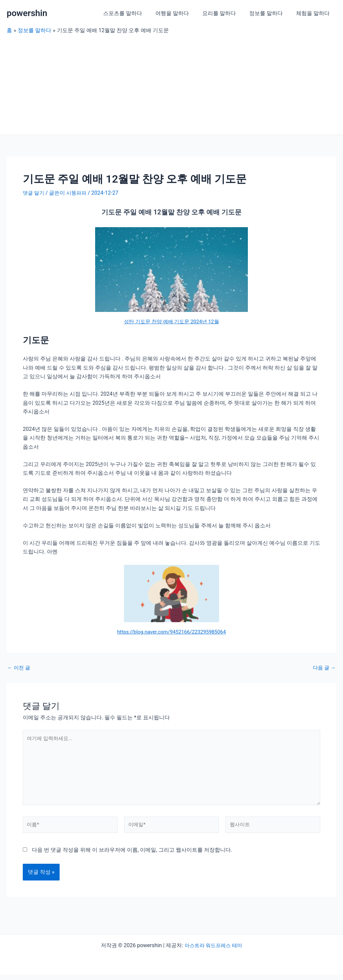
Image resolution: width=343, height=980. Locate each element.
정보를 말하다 (270, 13)
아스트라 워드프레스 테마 (213, 951)
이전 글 (19, 667)
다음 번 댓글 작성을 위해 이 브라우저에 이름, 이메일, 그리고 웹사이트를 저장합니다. (132, 855)
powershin (27, 13)
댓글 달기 (34, 193)
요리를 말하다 (226, 13)
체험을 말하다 (314, 13)
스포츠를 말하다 (135, 13)
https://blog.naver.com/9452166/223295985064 (172, 632)
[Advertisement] (171, 84)
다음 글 (324, 667)
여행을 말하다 (182, 13)
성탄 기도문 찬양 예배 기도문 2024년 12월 (171, 321)
